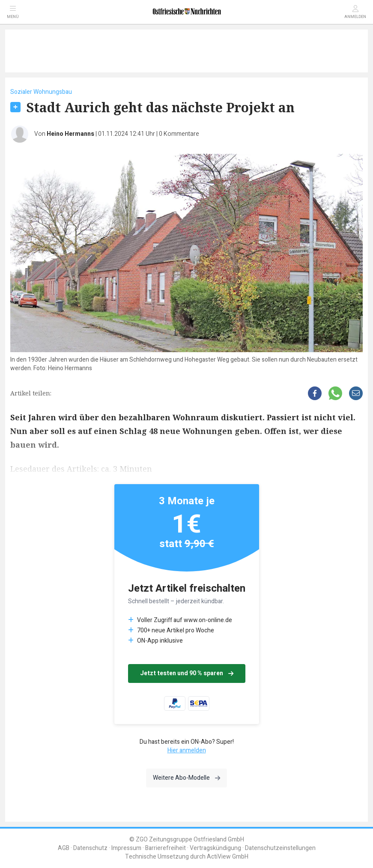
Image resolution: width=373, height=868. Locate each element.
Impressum (126, 848)
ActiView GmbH (228, 857)
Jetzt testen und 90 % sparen (187, 673)
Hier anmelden (187, 750)
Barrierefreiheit (166, 848)
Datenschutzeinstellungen (280, 848)
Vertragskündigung (215, 848)
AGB (64, 848)
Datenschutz (90, 848)
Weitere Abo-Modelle (186, 778)
